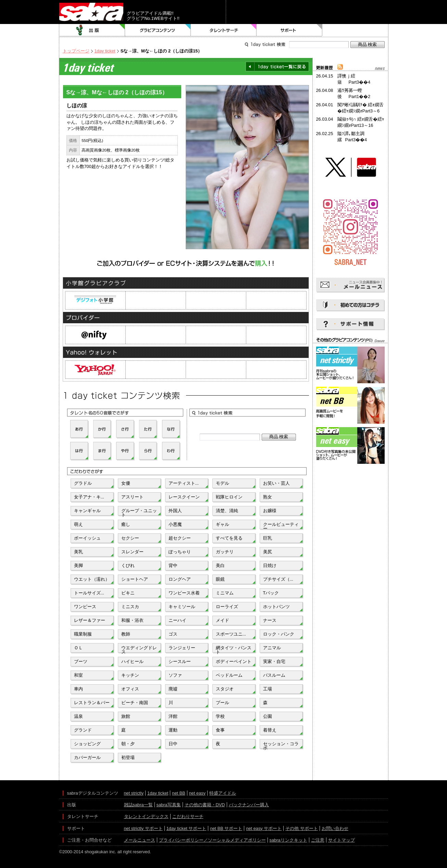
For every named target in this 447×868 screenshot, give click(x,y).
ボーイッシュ (87, 538)
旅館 (126, 716)
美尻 (268, 552)
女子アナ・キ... (89, 497)
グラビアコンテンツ (158, 30)
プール (222, 703)
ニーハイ (177, 620)
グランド (83, 730)
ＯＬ (78, 648)
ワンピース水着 (184, 593)
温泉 (78, 716)
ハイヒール (132, 661)
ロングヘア (180, 579)
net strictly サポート (143, 828)
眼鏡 (220, 579)
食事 (220, 730)
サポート (289, 30)
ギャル (222, 524)
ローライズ (227, 607)
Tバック (271, 593)
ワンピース (85, 607)
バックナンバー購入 (249, 805)
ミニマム (225, 593)
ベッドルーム (229, 675)
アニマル (272, 648)
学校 (220, 716)
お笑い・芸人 (276, 483)
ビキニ (128, 593)
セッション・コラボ (281, 745)
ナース (270, 620)
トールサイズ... (89, 593)
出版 (92, 30)
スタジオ (225, 689)
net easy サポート (264, 828)
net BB (178, 793)
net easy (197, 793)
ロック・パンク (279, 634)
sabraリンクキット (288, 840)
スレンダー (132, 552)
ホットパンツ (276, 607)
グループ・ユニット (139, 512)
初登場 (128, 757)
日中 (173, 744)
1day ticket (105, 51)
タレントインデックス (146, 816)
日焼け (270, 565)
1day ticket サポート (187, 828)
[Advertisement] (350, 496)
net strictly (134, 793)
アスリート (132, 497)
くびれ (128, 565)
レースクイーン (184, 497)
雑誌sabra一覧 (138, 805)
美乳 (78, 552)
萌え (78, 524)
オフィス (130, 689)
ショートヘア (135, 579)
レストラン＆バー (92, 703)
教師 (126, 634)
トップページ (76, 51)
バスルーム (274, 675)
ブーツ (81, 661)
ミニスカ (130, 607)
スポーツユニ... (231, 634)
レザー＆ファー (90, 620)
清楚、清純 (227, 511)
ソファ (175, 675)
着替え (270, 730)
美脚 (78, 565)
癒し (126, 524)
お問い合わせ (335, 828)
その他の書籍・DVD (205, 805)
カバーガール (87, 757)
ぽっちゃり (180, 552)
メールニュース (140, 840)
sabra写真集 (169, 805)
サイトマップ (342, 840)
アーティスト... (184, 483)
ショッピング (87, 744)
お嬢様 (270, 511)
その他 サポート (302, 828)
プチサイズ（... (278, 579)
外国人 (175, 511)
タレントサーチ (224, 30)
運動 (173, 730)
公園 (268, 716)
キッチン (130, 675)
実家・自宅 (274, 661)
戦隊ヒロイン (229, 497)
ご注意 (318, 840)
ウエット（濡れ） (92, 579)
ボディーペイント (234, 661)
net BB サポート (226, 828)
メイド (222, 620)
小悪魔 (175, 524)
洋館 (173, 716)
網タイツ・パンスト (234, 649)
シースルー (180, 661)
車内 (78, 689)
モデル (222, 483)
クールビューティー (281, 526)
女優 (126, 483)
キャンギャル (87, 511)
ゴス (173, 634)
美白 (220, 565)
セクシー (130, 538)
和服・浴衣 (132, 620)
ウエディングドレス (139, 649)
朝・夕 (128, 744)
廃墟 (173, 689)
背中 (173, 565)
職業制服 (83, 634)
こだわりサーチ (188, 816)
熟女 (268, 497)
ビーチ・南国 (135, 703)
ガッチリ (225, 552)
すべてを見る (229, 538)
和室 (78, 675)
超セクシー (180, 538)
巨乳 (268, 538)
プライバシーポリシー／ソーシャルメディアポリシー (212, 840)
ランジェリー (182, 648)
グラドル (83, 483)
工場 (268, 689)
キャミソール (182, 607)
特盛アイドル (223, 793)
